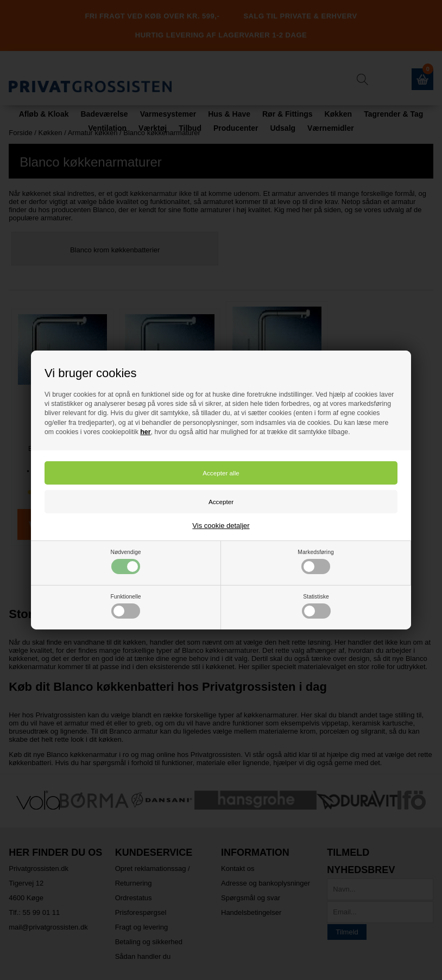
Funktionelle (125, 606)
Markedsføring (315, 562)
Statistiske (316, 606)
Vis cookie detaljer (221, 526)
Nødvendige (125, 562)
